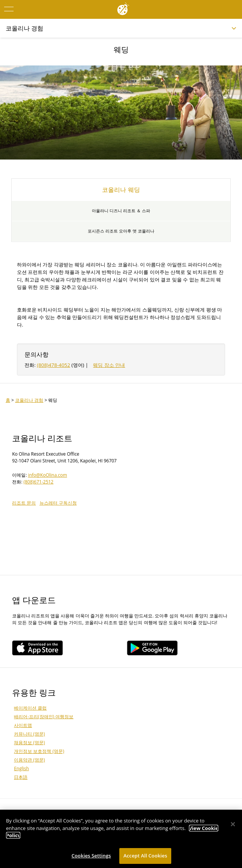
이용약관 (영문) (29, 760)
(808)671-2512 (38, 482)
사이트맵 (23, 725)
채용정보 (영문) (29, 743)
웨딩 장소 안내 (109, 365)
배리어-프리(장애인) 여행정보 (44, 717)
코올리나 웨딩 (121, 190)
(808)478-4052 (53, 365)
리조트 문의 (24, 503)
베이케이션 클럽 (30, 708)
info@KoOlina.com (47, 475)
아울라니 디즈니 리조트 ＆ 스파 (121, 211)
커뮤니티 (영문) (29, 734)
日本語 (21, 777)
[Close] (233, 827)
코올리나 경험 (29, 400)
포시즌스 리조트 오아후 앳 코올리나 (121, 231)
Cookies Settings (91, 857)
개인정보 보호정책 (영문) (39, 751)
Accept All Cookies (145, 857)
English (21, 768)
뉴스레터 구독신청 (58, 503)
